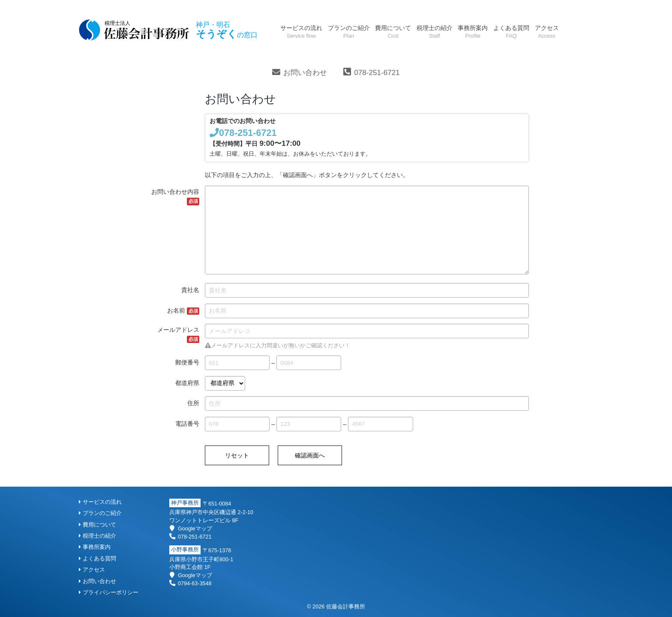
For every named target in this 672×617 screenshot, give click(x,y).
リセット (237, 455)
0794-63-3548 (190, 584)
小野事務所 (185, 550)
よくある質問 (511, 32)
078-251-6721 (377, 73)
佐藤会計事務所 (346, 607)
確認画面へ (310, 455)
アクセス (547, 32)
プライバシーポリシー (109, 593)
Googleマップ (191, 529)
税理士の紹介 (435, 32)
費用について (393, 32)
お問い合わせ (305, 73)
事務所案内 (473, 32)
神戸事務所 (185, 503)
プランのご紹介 (349, 32)
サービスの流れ (301, 32)
